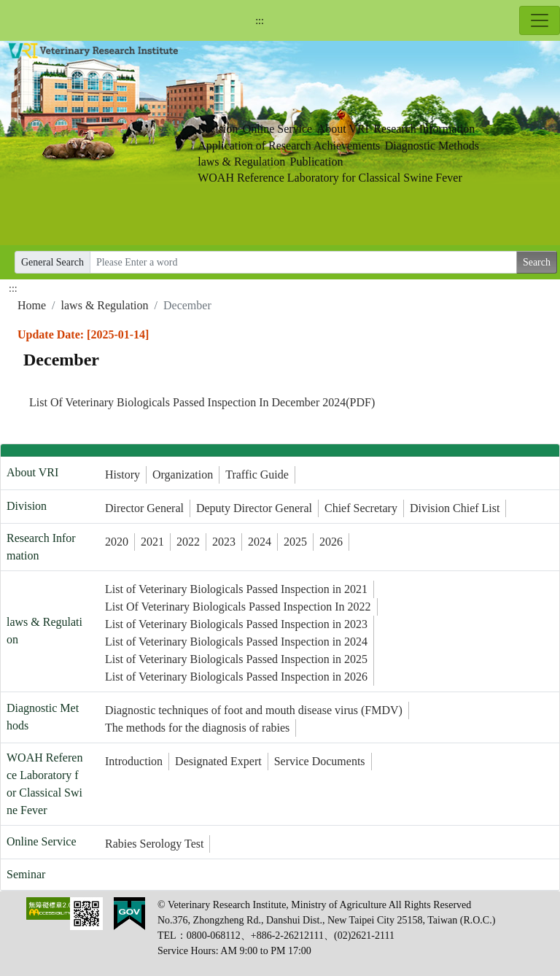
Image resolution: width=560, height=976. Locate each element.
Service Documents (320, 761)
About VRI (343, 129)
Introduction (134, 761)
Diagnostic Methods (432, 146)
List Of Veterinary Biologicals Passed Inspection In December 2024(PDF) (202, 402)
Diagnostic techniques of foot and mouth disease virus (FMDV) (254, 710)
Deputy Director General (254, 508)
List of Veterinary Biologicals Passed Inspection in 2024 (236, 642)
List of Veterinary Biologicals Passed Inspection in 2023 (236, 624)
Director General (144, 508)
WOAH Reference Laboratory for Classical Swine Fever (330, 178)
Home (32, 305)
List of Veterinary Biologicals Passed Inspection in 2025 (236, 659)
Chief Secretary (361, 508)
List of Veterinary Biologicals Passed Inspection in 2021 (236, 589)
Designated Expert (218, 761)
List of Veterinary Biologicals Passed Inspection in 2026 (236, 677)
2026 (331, 542)
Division (218, 129)
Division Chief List (455, 508)
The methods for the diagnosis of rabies (197, 728)
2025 (295, 542)
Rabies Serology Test (154, 844)
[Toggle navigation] (540, 20)
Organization (183, 475)
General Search (52, 262)
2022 (188, 542)
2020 (117, 542)
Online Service (278, 129)
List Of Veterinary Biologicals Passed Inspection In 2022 (238, 607)
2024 (260, 542)
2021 (152, 542)
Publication (317, 162)
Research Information (424, 129)
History (122, 475)
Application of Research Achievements (289, 146)
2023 (224, 542)
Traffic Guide (257, 475)
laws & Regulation (241, 162)
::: (260, 21)
